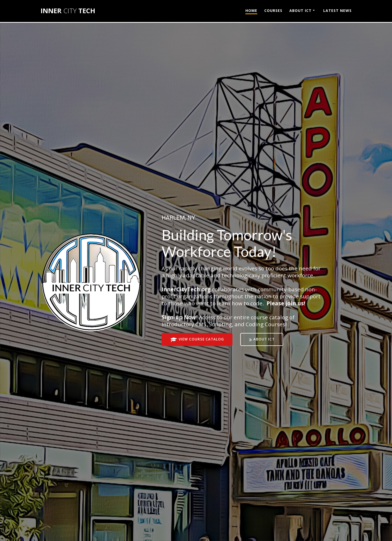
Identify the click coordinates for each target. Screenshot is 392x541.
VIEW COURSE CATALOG (197, 340)
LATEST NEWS (337, 10)
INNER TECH (68, 11)
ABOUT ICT (300, 10)
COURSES (273, 10)
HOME (251, 10)
